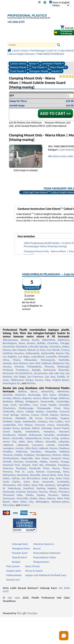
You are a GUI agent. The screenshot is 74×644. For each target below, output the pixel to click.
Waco (42, 498)
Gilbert (36, 428)
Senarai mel (13, 580)
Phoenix (49, 367)
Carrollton (25, 405)
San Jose (50, 377)
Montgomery (43, 455)
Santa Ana (48, 478)
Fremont (40, 425)
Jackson (65, 438)
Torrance (53, 495)
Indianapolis (32, 353)
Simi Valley (24, 485)
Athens (17, 398)
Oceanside (31, 462)
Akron (34, 391)
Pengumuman (41, 562)
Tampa (29, 380)
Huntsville (17, 438)
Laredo (50, 445)
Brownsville (47, 401)
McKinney (22, 452)
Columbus (55, 346)
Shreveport (9, 485)
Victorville (22, 498)
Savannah (48, 482)
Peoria (56, 468)
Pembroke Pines (39, 468)
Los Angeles (10, 357)
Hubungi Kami (20, 544)
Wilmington (42, 502)
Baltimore (63, 340)
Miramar (8, 455)
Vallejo (65, 495)
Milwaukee (30, 360)
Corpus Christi (40, 415)
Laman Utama (18, 64)
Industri (57, 71)
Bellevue (64, 398)
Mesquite (50, 452)
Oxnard (26, 465)
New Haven (42, 458)
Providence (22, 370)
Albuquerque (10, 340)
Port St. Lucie (24, 472)
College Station (35, 411)
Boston (31, 343)
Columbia (52, 411)
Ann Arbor (49, 395)
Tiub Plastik (39, 67)
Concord (64, 411)
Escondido (51, 418)
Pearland (21, 468)
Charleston (9, 408)
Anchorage (34, 395)
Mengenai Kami (21, 548)
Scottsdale (63, 482)
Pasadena (63, 465)
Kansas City (62, 353)
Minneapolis (48, 360)
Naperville (27, 458)
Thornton (64, 492)
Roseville (35, 475)
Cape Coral (9, 405)
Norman (18, 462)
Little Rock (31, 448)
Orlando (19, 367)
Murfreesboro (11, 458)
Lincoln (20, 448)
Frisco (51, 425)
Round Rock (49, 475)
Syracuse (32, 492)
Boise (22, 343)
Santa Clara (62, 478)
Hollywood (35, 435)
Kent (30, 442)
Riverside (64, 370)
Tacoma (43, 492)
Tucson (39, 380)
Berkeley (8, 401)
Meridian (36, 452)
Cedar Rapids (48, 405)
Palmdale (51, 465)
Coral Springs (11, 415)
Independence (33, 438)
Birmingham (10, 343)
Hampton (49, 431)
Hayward (64, 431)
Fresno (65, 350)
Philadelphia (34, 367)
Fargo (17, 421)
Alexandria (47, 391)
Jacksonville (48, 353)
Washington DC (12, 383)
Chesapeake (44, 408)
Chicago (65, 343)
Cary (35, 405)
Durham (7, 418)
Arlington (64, 395)
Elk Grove (36, 418)
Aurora (37, 398)
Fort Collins (56, 421)
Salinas (16, 478)
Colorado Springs (38, 346)
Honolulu (49, 435)
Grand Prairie (61, 428)
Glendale (47, 428)
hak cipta (14, 598)
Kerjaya (16, 562)
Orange (65, 462)
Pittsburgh (63, 367)
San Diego (20, 377)
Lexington (8, 448)
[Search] (32, 45)
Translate (27, 613)
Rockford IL (26, 373)
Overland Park (11, 465)
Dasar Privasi (32, 566)
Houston (19, 353)
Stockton (64, 488)
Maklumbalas (14, 575)
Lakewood (22, 445)
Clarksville (9, 411)
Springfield (63, 485)
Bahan (34, 64)
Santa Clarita (11, 482)
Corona (25, 415)
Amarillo (8, 395)
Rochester (23, 475)
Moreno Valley (61, 455)
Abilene (22, 391)
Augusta (27, 398)
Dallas (66, 346)
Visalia (33, 498)
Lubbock (43, 448)
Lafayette (64, 442)
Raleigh (36, 370)
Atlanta (25, 340)
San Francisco (35, 377)
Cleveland (21, 346)
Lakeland (8, 445)
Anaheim (20, 395)
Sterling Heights (46, 488)
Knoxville (51, 442)
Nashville (64, 360)
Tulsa (48, 380)
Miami (17, 360)
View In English (59, 2)
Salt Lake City (57, 373)
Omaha (7, 367)
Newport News (60, 458)
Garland (26, 428)
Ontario (54, 462)
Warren (51, 498)
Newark (7, 363)
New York (35, 363)
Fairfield (7, 421)
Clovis (20, 411)
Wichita (31, 383)
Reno (66, 472)
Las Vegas (24, 357)
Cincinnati (8, 346)
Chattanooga (26, 408)
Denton (65, 415)
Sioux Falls (37, 485)
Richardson (9, 475)
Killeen (39, 442)
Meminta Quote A (44, 544)
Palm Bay (38, 465)
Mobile (18, 455)
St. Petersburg (12, 488)
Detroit (32, 350)
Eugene (65, 418)
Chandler (64, 405)
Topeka (41, 495)
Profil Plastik (18, 71)
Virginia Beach (61, 380)
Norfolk (7, 462)
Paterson (8, 468)
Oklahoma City (61, 363)
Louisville (51, 357)
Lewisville (63, 445)
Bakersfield (48, 340)
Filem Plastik (58, 67)
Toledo (29, 495)
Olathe (43, 462)
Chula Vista (62, 408)
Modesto (29, 455)
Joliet (22, 442)
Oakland (46, 363)
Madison (64, 448)
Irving (55, 438)
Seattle (61, 377)
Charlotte (53, 343)
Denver (7, 350)
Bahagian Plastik (39, 71)
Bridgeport (32, 401)
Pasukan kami (20, 553)
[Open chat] (64, 636)
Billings (19, 401)
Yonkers (25, 505)
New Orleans (20, 363)
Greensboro (32, 431)
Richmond (49, 370)
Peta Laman (13, 566)
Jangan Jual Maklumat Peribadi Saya (46, 575)
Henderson (9, 435)
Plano (66, 468)
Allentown (63, 391)
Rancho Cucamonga (48, 472)
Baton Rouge (50, 398)
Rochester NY (10, 373)
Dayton (54, 415)
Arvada (7, 398)
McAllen (8, 452)
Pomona (8, 472)
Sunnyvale (9, 492)
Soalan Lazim (14, 571)
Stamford (29, 488)
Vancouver (9, 498)
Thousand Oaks (13, 495)
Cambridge (63, 401)
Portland (8, 370)
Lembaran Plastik (53, 64)
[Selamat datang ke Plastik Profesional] (29, 15)
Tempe (53, 492)
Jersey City (9, 442)
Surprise (21, 492)
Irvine (47, 438)
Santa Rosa (31, 482)
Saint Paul (63, 475)
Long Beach (38, 357)
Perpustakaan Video (45, 557)
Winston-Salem (60, 502)
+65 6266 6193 (16, 22)
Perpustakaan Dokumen (47, 553)
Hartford (8, 353)
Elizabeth (21, 418)
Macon (54, 448)
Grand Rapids (12, 431)
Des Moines (19, 350)
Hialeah (22, 435)
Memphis (64, 357)
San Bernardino (31, 478)
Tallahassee (17, 380)
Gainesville (63, 425)
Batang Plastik (19, 67)
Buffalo (41, 343)
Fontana (42, 421)
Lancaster (37, 445)
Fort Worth (53, 350)
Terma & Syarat (34, 571)
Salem (6, 478)
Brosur (37, 548)
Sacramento (41, 373)
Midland (64, 452)
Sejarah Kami (19, 557)
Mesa (6, 360)
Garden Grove (11, 428)
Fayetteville (29, 421)
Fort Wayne (25, 425)
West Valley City (23, 502)
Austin (36, 340)
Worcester (9, 505)
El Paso (41, 350)
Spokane (50, 485)
